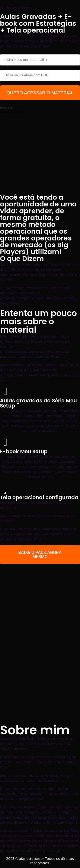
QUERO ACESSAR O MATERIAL (40, 93)
